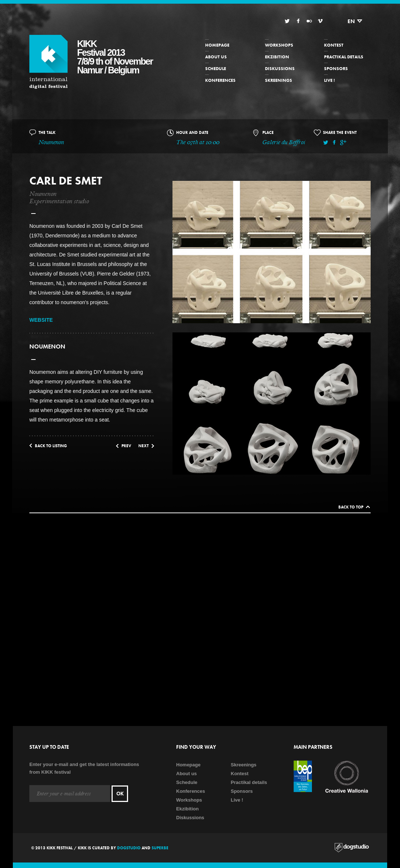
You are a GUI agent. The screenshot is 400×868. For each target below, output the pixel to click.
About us (216, 57)
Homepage (217, 45)
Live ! (329, 80)
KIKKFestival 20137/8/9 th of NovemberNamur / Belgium (115, 57)
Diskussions (280, 69)
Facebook (298, 21)
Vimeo (320, 21)
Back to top (351, 507)
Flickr (309, 21)
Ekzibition (277, 57)
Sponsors (336, 69)
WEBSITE (41, 320)
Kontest (334, 45)
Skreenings (279, 80)
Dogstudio (129, 848)
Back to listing (51, 446)
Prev (126, 446)
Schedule (216, 69)
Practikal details (344, 57)
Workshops (279, 45)
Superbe (160, 848)
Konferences (220, 80)
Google (343, 143)
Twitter (287, 21)
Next (143, 446)
